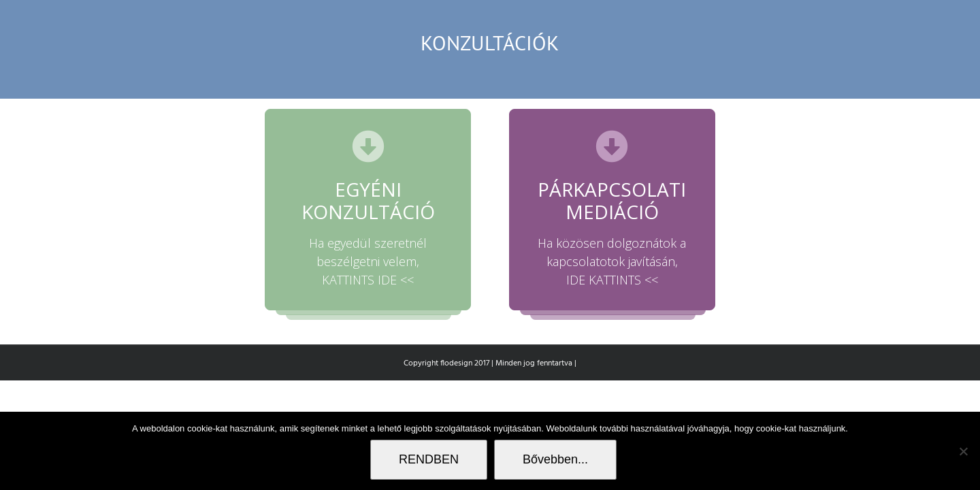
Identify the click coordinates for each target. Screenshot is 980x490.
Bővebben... (555, 459)
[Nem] (963, 451)
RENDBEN (429, 459)
